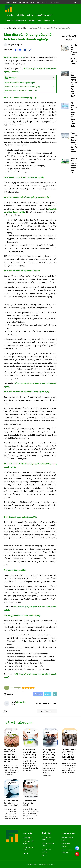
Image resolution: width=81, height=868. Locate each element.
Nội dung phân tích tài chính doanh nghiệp (21, 90)
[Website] (46, 703)
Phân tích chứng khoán (48, 844)
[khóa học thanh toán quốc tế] (16, 541)
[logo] (9, 11)
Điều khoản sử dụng (28, 842)
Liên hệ (47, 21)
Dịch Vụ (30, 15)
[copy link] (30, 50)
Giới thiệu (20, 15)
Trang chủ (9, 15)
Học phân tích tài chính (67, 839)
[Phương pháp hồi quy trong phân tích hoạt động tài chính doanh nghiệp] (50, 738)
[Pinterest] (51, 703)
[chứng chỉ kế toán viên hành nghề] (22, 565)
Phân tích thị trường (47, 851)
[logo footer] (12, 836)
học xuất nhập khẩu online (42, 150)
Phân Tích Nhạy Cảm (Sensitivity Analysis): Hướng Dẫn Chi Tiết (75, 166)
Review (32, 21)
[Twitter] (48, 703)
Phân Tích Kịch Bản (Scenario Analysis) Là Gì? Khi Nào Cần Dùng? (74, 142)
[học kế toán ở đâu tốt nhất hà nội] (38, 125)
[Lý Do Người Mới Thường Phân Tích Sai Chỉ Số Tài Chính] (65, 48)
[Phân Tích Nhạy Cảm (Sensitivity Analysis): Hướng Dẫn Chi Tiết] (65, 162)
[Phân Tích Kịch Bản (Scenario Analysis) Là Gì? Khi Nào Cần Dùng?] (65, 136)
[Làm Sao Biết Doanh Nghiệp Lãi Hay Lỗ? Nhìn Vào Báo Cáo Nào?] (65, 74)
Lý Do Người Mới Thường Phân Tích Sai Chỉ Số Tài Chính (74, 54)
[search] (63, 2)
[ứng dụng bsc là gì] (26, 242)
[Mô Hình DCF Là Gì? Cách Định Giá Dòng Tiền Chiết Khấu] (65, 106)
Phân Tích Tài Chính (44, 15)
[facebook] (44, 703)
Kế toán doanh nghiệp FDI (66, 851)
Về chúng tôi (27, 838)
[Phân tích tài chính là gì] (14, 57)
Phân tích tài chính (11, 732)
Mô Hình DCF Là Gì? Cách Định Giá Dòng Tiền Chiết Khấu (74, 115)
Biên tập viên (18, 45)
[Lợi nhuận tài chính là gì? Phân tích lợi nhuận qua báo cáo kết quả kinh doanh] (12, 738)
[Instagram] (53, 703)
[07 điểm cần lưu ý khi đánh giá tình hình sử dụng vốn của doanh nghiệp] (69, 738)
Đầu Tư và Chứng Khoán (16, 21)
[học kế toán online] (21, 644)
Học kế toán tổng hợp (65, 845)
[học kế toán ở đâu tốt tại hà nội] (41, 172)
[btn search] (75, 3)
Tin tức (45, 855)
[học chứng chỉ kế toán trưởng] (17, 512)
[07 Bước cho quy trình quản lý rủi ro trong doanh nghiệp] (31, 738)
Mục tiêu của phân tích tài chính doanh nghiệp (23, 87)
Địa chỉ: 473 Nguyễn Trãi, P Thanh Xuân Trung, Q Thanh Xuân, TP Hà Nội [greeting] (27, 2)
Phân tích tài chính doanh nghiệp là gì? (20, 83)
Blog (39, 21)
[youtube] (55, 703)
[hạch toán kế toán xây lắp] (21, 328)
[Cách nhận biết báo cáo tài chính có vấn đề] (12, 789)
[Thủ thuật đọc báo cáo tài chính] (31, 789)
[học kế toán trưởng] (36, 458)
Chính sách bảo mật (29, 849)
